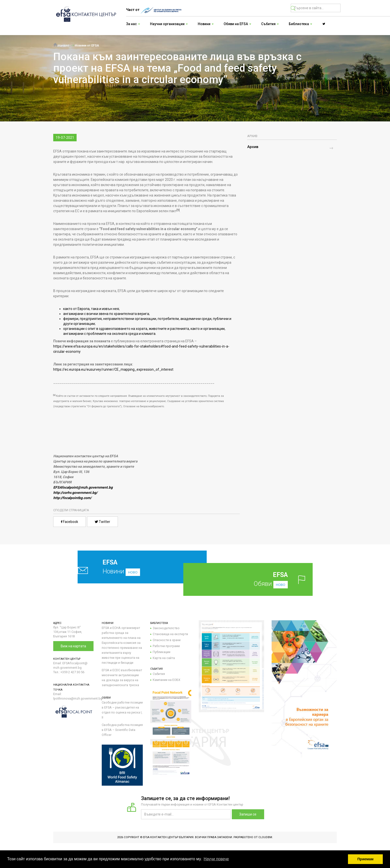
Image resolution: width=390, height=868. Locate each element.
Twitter (102, 522)
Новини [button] (206, 24)
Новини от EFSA (87, 45)
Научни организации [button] (169, 24)
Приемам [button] (366, 859)
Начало (61, 45)
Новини (130, 567)
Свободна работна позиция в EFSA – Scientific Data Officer (122, 730)
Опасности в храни (167, 640)
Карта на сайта (164, 658)
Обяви (256, 579)
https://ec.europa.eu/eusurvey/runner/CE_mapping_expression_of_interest (113, 369)
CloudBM (265, 837)
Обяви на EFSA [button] (237, 24)
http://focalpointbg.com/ (72, 498)
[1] (178, 210)
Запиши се (248, 814)
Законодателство (166, 628)
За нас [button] (133, 24)
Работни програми (166, 646)
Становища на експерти (170, 634)
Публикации (162, 652)
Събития (159, 674)
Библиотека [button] (300, 24)
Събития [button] (270, 24)
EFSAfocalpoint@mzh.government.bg (83, 487)
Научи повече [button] (216, 859)
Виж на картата (73, 646)
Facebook (70, 522)
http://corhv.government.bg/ (75, 493)
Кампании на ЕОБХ (167, 680)
